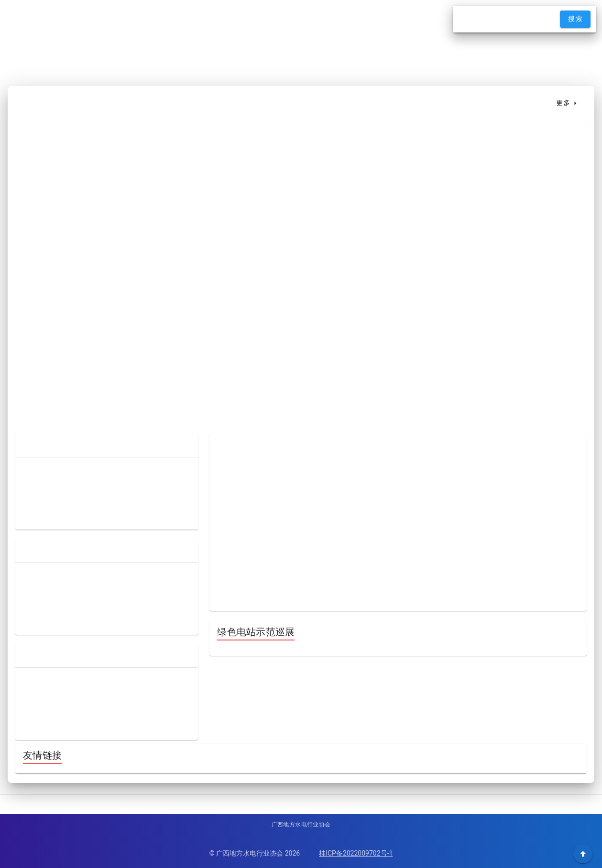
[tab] (328, 103)
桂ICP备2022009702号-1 (356, 853)
